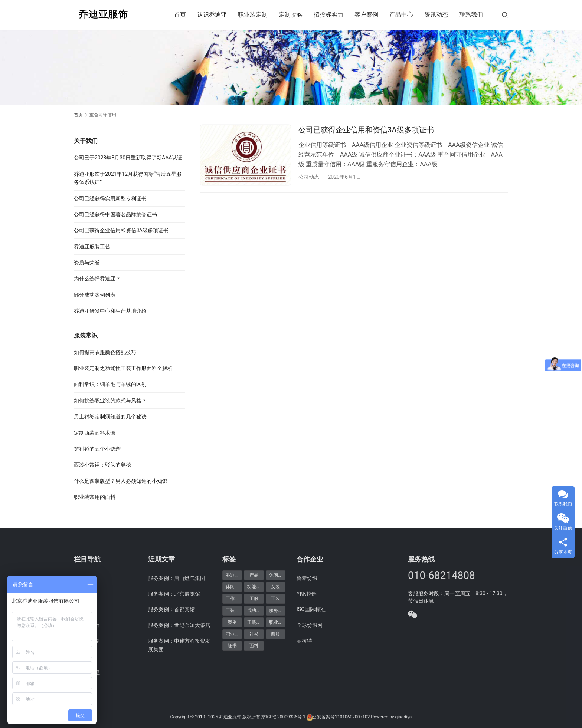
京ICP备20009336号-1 (283, 717)
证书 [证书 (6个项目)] (232, 646)
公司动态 (309, 177)
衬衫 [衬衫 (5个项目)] (254, 634)
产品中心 (401, 15)
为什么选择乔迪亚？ (97, 279)
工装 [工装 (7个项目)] (275, 599)
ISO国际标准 (311, 609)
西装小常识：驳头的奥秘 (102, 465)
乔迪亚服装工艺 (92, 247)
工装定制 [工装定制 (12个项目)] (234, 610)
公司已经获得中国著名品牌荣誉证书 (115, 214)
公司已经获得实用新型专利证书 (110, 198)
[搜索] (505, 15)
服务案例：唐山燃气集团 (177, 578)
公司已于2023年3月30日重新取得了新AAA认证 (128, 158)
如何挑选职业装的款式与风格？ (110, 401)
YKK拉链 (307, 594)
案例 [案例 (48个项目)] (232, 622)
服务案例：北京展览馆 (174, 594)
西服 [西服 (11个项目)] (275, 634)
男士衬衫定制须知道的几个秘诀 (110, 416)
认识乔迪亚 (212, 15)
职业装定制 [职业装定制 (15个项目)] (234, 634)
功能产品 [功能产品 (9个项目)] (255, 587)
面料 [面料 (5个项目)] (254, 646)
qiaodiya (403, 717)
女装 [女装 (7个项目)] (275, 587)
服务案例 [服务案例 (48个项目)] (277, 610)
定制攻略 (291, 15)
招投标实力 (328, 15)
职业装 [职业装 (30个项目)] (276, 622)
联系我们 (471, 15)
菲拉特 (304, 641)
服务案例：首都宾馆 (171, 609)
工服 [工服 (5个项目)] (254, 599)
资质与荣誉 (87, 263)
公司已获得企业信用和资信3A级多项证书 (366, 130)
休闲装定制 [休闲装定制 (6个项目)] (234, 587)
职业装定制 (253, 15)
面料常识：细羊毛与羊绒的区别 (110, 384)
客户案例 (366, 15)
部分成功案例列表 (95, 295)
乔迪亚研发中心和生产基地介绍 (110, 311)
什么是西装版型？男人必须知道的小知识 (121, 481)
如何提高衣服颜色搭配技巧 (105, 352)
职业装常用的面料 (95, 497)
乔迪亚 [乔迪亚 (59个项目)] (232, 575)
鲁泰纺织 (307, 578)
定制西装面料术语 (95, 433)
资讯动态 (436, 15)
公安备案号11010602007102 (341, 717)
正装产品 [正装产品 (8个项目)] (255, 622)
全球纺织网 (310, 625)
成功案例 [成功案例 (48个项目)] (255, 610)
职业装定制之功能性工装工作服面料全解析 (123, 368)
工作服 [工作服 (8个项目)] (232, 599)
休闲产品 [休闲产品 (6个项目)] (277, 575)
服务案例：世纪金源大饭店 (179, 625)
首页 (180, 15)
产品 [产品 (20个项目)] (254, 575)
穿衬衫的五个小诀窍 (97, 449)
